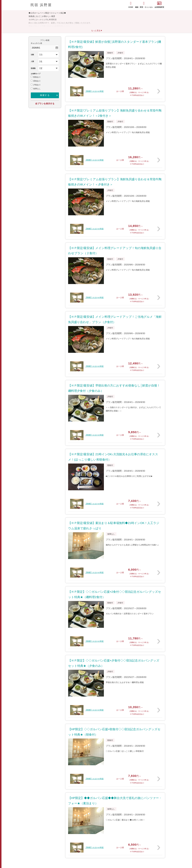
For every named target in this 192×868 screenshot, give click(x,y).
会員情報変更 (159, 5)
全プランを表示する (45, 104)
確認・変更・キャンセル (144, 5)
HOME (131, 5)
